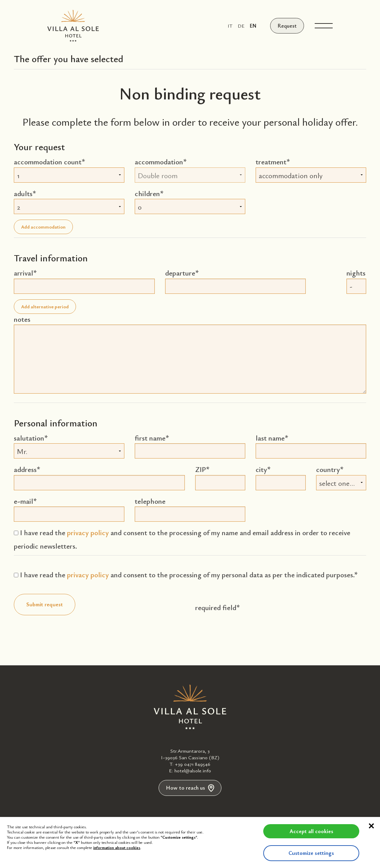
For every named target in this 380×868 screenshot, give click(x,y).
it (230, 26)
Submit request (45, 604)
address (25, 469)
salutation (29, 438)
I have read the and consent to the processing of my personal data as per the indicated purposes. (184, 575)
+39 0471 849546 (193, 764)
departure (180, 273)
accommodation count (48, 162)
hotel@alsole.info (193, 770)
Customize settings (311, 853)
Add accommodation (43, 227)
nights (356, 273)
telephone (150, 501)
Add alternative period (45, 306)
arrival (23, 273)
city (261, 469)
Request (287, 26)
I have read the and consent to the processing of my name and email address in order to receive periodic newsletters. (182, 539)
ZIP (201, 469)
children (147, 193)
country (328, 469)
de (241, 26)
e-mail (23, 501)
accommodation (159, 162)
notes (22, 319)
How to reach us (190, 788)
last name (270, 438)
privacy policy (88, 532)
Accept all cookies (311, 831)
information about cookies (117, 847)
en (253, 26)
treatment (271, 162)
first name (150, 438)
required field (216, 607)
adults (23, 193)
